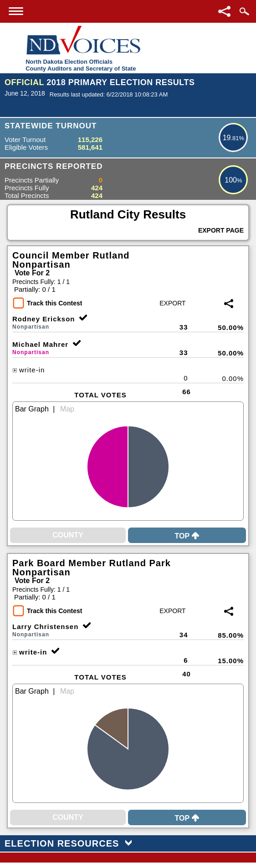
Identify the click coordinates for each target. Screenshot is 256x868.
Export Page (221, 230)
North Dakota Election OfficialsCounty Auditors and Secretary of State (81, 65)
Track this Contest (54, 303)
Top (187, 536)
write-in (28, 370)
